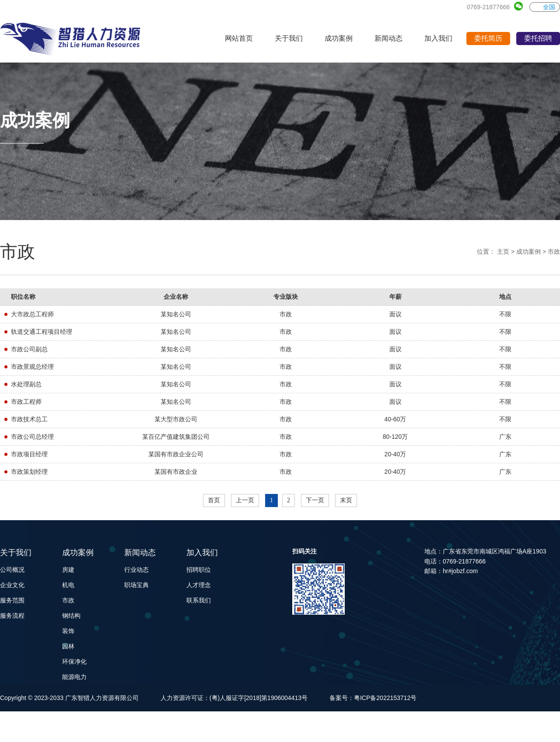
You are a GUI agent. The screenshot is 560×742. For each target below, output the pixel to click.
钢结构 (71, 616)
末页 (346, 500)
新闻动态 (140, 553)
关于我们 (16, 553)
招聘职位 (199, 570)
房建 (68, 570)
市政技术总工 (29, 419)
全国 (545, 7)
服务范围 (12, 600)
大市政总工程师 (32, 314)
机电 (68, 585)
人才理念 (199, 585)
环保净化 (74, 661)
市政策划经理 (29, 472)
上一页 (245, 500)
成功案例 (528, 252)
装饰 (68, 631)
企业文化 (12, 585)
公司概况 (12, 570)
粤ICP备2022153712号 (385, 698)
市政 (554, 252)
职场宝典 (136, 585)
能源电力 (74, 677)
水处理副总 (26, 384)
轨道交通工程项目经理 (42, 332)
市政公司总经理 (32, 437)
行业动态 (136, 570)
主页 (503, 252)
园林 (68, 646)
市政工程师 (26, 402)
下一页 (315, 500)
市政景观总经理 (32, 367)
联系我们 (199, 600)
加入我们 (202, 553)
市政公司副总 (29, 349)
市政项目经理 (29, 454)
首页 (214, 500)
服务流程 (12, 616)
